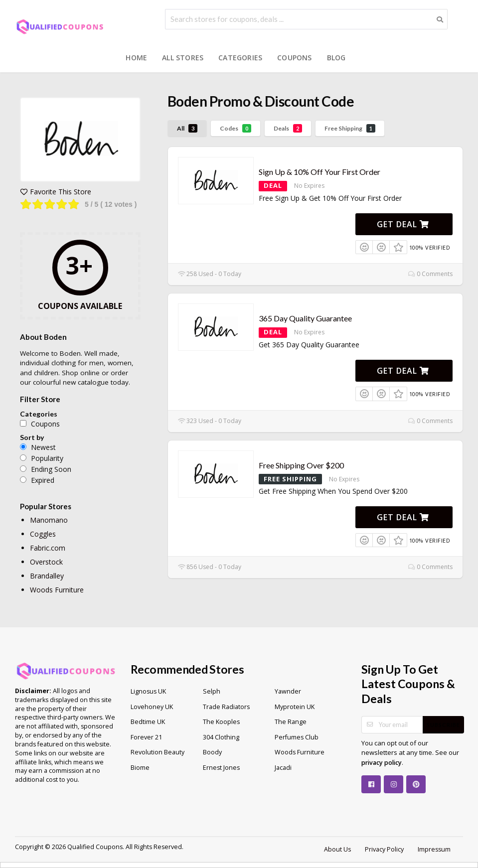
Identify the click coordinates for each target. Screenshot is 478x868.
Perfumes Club (297, 737)
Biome (140, 768)
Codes (236, 128)
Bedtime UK (148, 722)
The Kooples (221, 722)
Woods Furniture (57, 590)
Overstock (46, 562)
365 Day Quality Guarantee (305, 318)
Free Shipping (350, 128)
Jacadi (283, 768)
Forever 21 (146, 737)
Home (136, 58)
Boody (212, 752)
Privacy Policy (384, 849)
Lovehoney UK (152, 707)
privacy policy (382, 763)
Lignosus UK (148, 691)
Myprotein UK (295, 707)
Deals (288, 128)
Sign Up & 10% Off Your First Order (319, 172)
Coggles (43, 534)
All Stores (183, 58)
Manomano (49, 520)
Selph (212, 691)
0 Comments (430, 274)
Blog (336, 58)
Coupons (294, 58)
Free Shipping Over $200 (301, 465)
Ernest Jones (221, 768)
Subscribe (443, 725)
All (187, 128)
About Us (337, 849)
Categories (240, 58)
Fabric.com (48, 548)
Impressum (434, 849)
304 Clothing (221, 737)
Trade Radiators (226, 707)
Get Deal (403, 224)
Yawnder (288, 691)
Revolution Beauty (158, 752)
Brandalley (47, 576)
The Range (291, 722)
